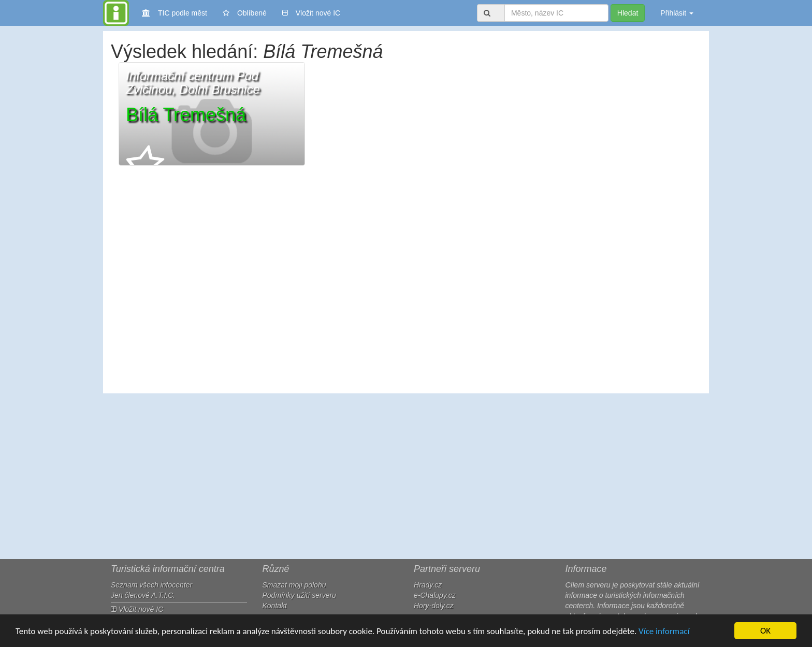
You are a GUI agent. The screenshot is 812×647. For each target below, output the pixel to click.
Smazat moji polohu (294, 585)
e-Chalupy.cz (435, 595)
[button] (212, 114)
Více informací (664, 631)
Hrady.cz (428, 585)
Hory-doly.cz (434, 606)
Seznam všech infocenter (151, 585)
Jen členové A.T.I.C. (143, 595)
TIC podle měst (175, 12)
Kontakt (275, 606)
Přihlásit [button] (677, 13)
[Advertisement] (406, 476)
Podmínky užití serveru (299, 595)
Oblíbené (245, 13)
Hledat (628, 13)
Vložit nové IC (311, 12)
